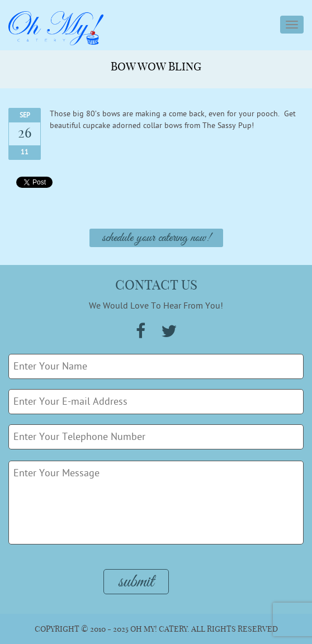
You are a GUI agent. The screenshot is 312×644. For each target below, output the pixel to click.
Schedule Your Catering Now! (156, 238)
